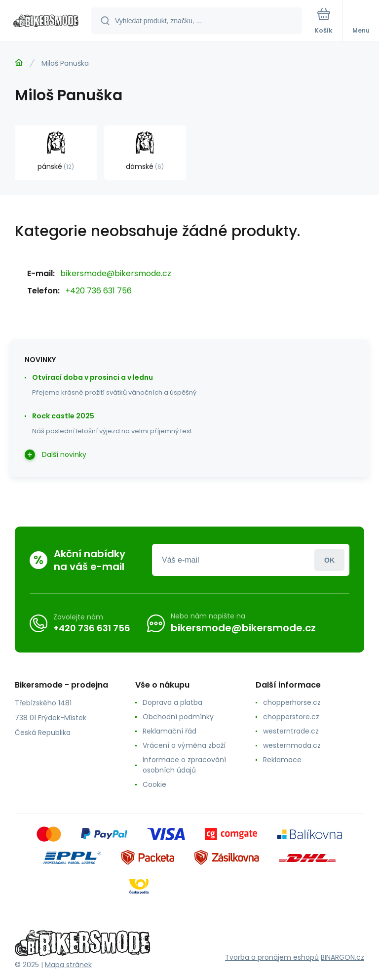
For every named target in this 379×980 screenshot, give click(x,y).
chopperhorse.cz (292, 702)
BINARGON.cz (342, 957)
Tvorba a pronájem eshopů (272, 957)
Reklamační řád (170, 731)
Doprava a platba (172, 702)
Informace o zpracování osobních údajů (184, 765)
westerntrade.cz (291, 731)
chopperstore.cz (291, 717)
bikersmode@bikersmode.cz (116, 273)
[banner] (46, 21)
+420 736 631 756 (98, 291)
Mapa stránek (68, 965)
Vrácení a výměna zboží (184, 745)
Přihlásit (329, 560)
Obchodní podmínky (178, 717)
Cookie (154, 784)
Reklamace (282, 760)
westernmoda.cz (292, 745)
